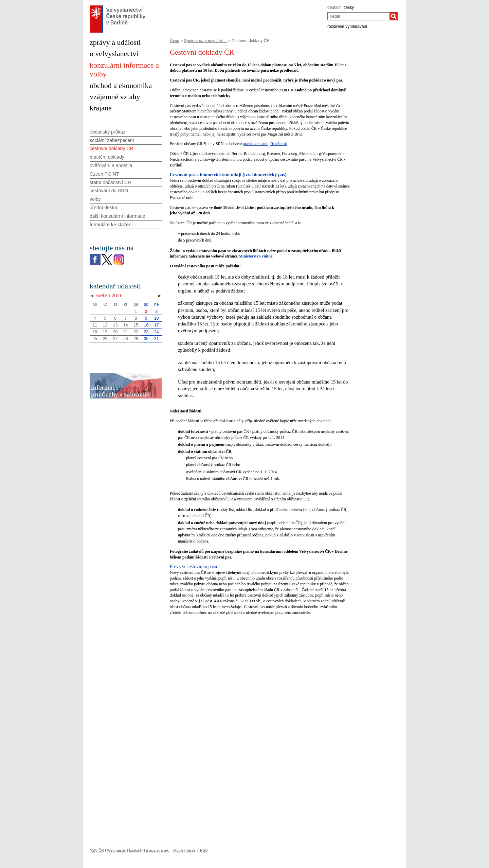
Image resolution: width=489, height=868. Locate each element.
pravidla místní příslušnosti (265, 144)
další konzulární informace (117, 216)
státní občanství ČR (110, 182)
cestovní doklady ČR (111, 148)
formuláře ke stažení (111, 225)
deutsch (334, 7)
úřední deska (103, 208)
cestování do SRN (109, 191)
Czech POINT (104, 174)
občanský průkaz (107, 132)
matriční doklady (107, 157)
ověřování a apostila (111, 165)
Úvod (175, 41)
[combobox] (358, 16)
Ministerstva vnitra (256, 256)
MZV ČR (97, 850)
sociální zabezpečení (112, 140)
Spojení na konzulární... (205, 41)
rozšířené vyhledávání (347, 26)
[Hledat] (394, 16)
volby (95, 199)
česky (349, 7)
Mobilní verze (184, 850)
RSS (204, 850)
